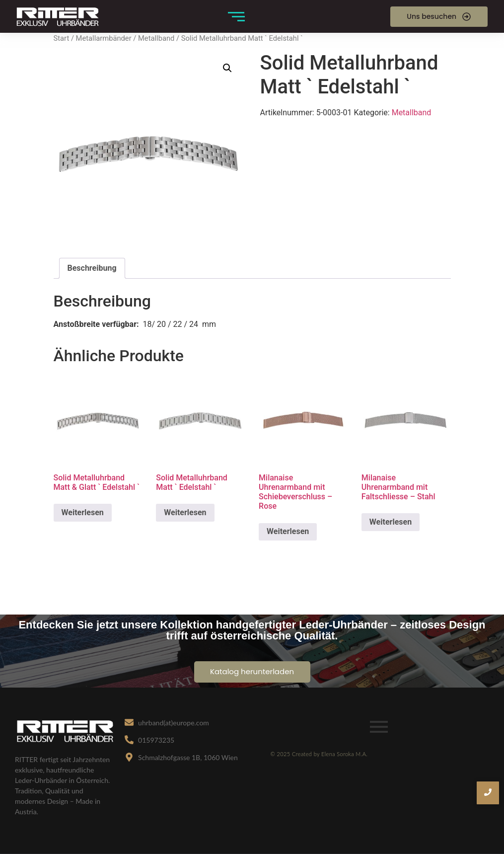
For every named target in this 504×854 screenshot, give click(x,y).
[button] (227, 68)
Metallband (156, 38)
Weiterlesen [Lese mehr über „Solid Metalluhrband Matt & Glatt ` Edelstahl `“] (83, 512)
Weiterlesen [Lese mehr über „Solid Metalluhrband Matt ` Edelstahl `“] (185, 512)
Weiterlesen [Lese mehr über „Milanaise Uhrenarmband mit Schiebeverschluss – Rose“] (288, 531)
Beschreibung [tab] (92, 268)
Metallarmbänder (104, 38)
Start (62, 38)
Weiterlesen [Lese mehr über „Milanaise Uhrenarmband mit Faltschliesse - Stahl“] (391, 522)
